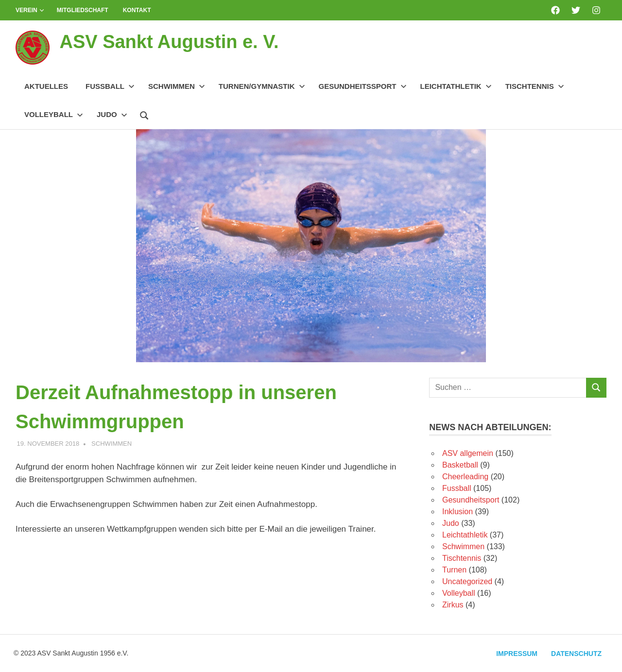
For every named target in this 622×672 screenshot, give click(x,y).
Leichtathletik (456, 86)
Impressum (517, 654)
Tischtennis (535, 86)
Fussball (110, 86)
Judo (112, 114)
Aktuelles (46, 86)
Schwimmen (177, 86)
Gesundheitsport (471, 500)
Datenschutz (576, 654)
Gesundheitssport (363, 86)
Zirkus (453, 605)
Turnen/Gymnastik (262, 86)
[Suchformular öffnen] (144, 114)
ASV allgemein (468, 453)
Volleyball (54, 114)
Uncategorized (467, 581)
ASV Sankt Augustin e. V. (169, 42)
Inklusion (458, 512)
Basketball (460, 465)
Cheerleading (465, 477)
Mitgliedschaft (83, 10)
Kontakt (137, 10)
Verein (30, 10)
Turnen (454, 570)
